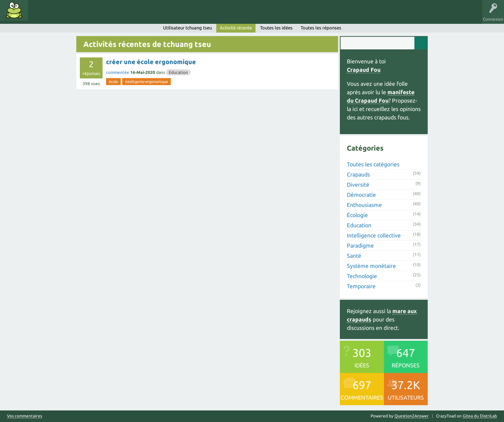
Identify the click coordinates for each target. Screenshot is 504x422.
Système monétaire (371, 266)
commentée (118, 72)
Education (178, 72)
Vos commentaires (24, 416)
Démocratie (361, 195)
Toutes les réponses (321, 28)
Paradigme (360, 245)
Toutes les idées (276, 28)
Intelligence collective (374, 235)
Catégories (90, 15)
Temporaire (361, 286)
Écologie (357, 215)
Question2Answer (412, 416)
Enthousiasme (364, 205)
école (113, 82)
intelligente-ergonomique (146, 82)
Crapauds (358, 174)
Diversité (358, 185)
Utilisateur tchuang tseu (187, 28)
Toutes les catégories (373, 164)
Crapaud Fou (364, 70)
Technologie (362, 276)
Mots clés (64, 15)
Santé (354, 256)
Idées (40, 15)
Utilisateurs (120, 15)
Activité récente (236, 28)
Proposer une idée (157, 15)
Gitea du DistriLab (480, 416)
